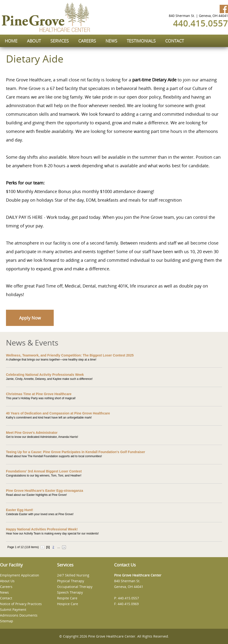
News (4, 592)
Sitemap (7, 621)
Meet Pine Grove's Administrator (32, 433)
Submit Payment (13, 610)
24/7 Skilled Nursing (73, 575)
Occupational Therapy (75, 587)
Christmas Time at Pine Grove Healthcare (39, 394)
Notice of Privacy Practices (21, 604)
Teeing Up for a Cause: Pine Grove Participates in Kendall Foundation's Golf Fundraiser (76, 452)
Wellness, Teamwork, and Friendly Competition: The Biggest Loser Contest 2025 (70, 355)
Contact (6, 598)
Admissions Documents (19, 615)
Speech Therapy (70, 592)
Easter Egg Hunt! (20, 510)
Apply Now (30, 318)
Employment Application (20, 575)
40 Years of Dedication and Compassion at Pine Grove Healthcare (58, 413)
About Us (7, 581)
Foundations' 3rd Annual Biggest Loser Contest (44, 471)
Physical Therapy (71, 581)
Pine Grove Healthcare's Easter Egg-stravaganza (45, 491)
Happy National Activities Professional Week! (42, 529)
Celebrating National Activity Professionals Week (45, 375)
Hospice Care (68, 604)
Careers (6, 587)
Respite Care (67, 598)
